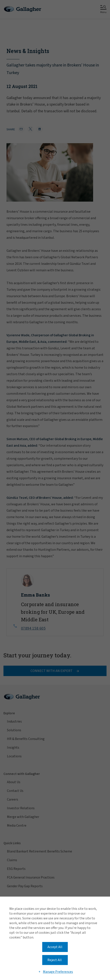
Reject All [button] (55, 960)
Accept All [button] (55, 947)
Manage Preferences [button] (58, 972)
